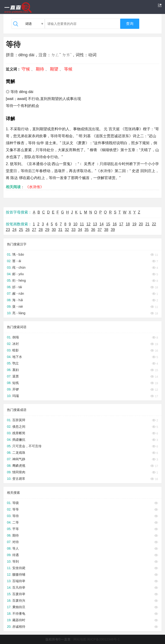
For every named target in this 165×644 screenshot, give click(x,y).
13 (95, 224)
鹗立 (16, 363)
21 (147, 224)
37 (100, 230)
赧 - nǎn (18, 294)
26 (28, 230)
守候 (26, 69)
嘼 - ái (17, 261)
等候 (68, 69)
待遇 (16, 555)
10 (75, 224)
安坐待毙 (19, 568)
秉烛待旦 (19, 607)
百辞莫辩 (19, 420)
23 (8, 230)
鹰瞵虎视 (19, 466)
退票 (16, 376)
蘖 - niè (18, 307)
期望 (54, 69)
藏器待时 (19, 620)
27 (34, 230)
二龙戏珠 (19, 453)
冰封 (16, 344)
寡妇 (16, 370)
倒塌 (16, 337)
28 (41, 230)
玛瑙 (16, 396)
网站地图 (80, 639)
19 (134, 224)
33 (74, 230)
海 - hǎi (18, 300)
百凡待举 (19, 587)
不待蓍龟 (19, 614)
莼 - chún (19, 267)
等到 (16, 561)
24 (14, 230)
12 (88, 224)
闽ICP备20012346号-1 (103, 639)
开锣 (16, 389)
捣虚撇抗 (19, 440)
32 (67, 230)
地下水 (17, 357)
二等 (16, 522)
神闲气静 (19, 459)
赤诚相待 (19, 627)
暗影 (16, 350)
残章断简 (19, 433)
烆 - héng (19, 280)
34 (80, 230)
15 (108, 224)
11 (82, 224)
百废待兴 (19, 601)
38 (106, 230)
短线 (16, 383)
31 (60, 230)
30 (54, 230)
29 (47, 230)
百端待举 (19, 581)
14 (102, 224)
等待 (16, 516)
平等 (16, 529)
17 (121, 224)
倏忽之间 (19, 427)
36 (93, 230)
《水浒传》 (35, 187)
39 (113, 230)
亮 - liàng (19, 313)
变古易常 (19, 479)
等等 (16, 509)
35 (87, 230)
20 (141, 224)
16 (115, 224)
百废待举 (19, 594)
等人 (16, 548)
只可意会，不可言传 (27, 446)
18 (128, 224)
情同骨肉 (19, 472)
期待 (40, 69)
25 (21, 230)
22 (154, 224)
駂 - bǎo (18, 254)
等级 (16, 503)
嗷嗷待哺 (19, 574)
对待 (16, 542)
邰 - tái (17, 287)
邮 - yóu (18, 274)
